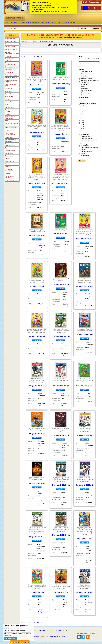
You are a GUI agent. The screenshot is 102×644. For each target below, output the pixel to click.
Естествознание (11, 78)
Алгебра (8, 56)
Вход (85, 2)
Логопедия (9, 102)
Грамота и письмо (11, 75)
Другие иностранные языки (12, 53)
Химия (7, 164)
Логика (8, 99)
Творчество (9, 153)
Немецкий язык (10, 47)
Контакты (46, 23)
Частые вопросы (70, 23)
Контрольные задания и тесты (88, 142)
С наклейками (84, 145)
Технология (9, 156)
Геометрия (9, 72)
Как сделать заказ (60, 631)
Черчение (8, 167)
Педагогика (9, 130)
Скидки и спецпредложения (30, 23)
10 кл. (82, 124)
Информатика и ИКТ (11, 85)
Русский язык (10, 148)
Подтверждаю (10, 638)
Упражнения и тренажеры (88, 147)
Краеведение (9, 94)
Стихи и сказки (10, 151)
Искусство (9, 89)
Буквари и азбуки (85, 137)
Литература (10, 97)
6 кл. (81, 116)
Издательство (26, 41)
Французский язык (11, 49)
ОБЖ (7, 121)
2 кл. (81, 107)
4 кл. (81, 112)
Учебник (83, 149)
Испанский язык (10, 41)
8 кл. (81, 120)
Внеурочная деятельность (10, 64)
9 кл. (81, 122)
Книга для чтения (86, 139)
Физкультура (10, 161)
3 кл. (81, 109)
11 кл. (82, 126)
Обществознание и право (12, 124)
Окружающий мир (11, 128)
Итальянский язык (11, 44)
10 (38, 56)
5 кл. (81, 114)
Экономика (9, 173)
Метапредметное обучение (11, 111)
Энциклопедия (85, 156)
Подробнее (37, 89)
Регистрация (95, 2)
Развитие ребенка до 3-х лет (11, 140)
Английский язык (11, 39)
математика (84, 97)
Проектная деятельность (10, 134)
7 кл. (81, 118)
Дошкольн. (83, 128)
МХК (7, 105)
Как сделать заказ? (12, 23)
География (9, 70)
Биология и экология (9, 59)
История (8, 91)
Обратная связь (57, 23)
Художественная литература (85, 152)
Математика (10, 107)
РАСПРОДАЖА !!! (11, 180)
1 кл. (81, 105)
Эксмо (35, 41)
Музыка (8, 114)
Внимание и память (12, 67)
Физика (8, 159)
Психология (9, 137)
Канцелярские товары (10, 177)
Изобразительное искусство (11, 81)
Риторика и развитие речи (10, 145)
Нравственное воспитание (10, 117)
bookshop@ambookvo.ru (71, 37)
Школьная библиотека (9, 170)
